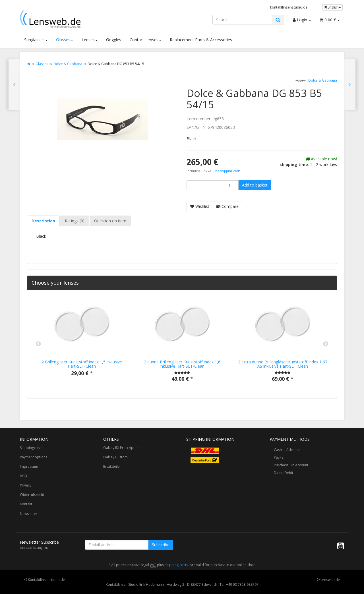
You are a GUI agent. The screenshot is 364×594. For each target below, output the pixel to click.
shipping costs (176, 565)
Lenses (90, 40)
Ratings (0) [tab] (75, 221)
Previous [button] (38, 344)
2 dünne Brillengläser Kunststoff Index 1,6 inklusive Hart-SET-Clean (182, 364)
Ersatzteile (111, 466)
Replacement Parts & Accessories (201, 40)
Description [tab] (43, 221)
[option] (82, 341)
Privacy (26, 485)
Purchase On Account (291, 465)
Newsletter (29, 514)
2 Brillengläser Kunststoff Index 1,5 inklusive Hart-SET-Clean (82, 364)
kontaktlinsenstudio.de (289, 7)
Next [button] (326, 344)
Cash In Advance (287, 450)
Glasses (65, 40)
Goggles (114, 40)
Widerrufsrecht (32, 495)
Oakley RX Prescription (121, 448)
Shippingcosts (31, 448)
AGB (23, 476)
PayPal (279, 457)
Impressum (29, 466)
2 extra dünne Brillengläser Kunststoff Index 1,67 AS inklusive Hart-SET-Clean (283, 364)
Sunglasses (36, 40)
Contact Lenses (145, 40)
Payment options (34, 457)
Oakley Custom (115, 457)
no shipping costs (228, 171)
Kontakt (26, 504)
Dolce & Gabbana (68, 64)
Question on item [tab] (110, 221)
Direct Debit (284, 473)
